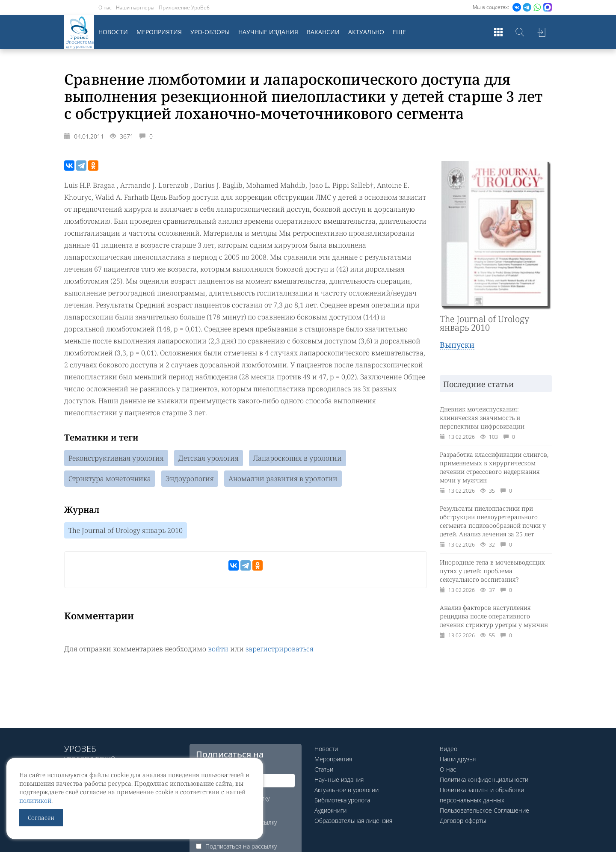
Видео (449, 749)
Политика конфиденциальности (484, 780)
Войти (541, 32)
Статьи (324, 769)
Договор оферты (463, 821)
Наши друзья (458, 759)
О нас (105, 7)
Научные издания (268, 32)
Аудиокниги (330, 810)
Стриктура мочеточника (110, 479)
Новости (113, 32)
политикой (35, 800)
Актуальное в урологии (346, 790)
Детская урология (209, 458)
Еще (399, 32)
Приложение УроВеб (184, 7)
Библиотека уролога (342, 800)
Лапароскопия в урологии (298, 458)
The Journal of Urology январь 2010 (126, 530)
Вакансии (323, 32)
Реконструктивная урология (116, 458)
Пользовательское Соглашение (484, 810)
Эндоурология (190, 479)
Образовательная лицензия (353, 821)
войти (218, 649)
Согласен (41, 818)
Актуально (366, 32)
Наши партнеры (135, 7)
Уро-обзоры (210, 32)
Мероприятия (159, 32)
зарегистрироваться (280, 649)
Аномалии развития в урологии (283, 479)
